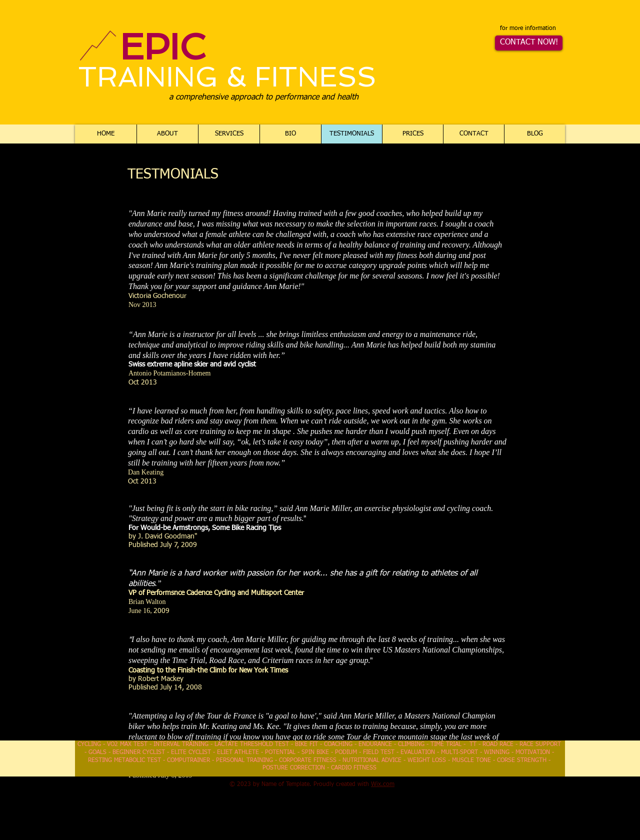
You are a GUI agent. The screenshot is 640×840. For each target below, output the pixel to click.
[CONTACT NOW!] (529, 43)
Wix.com (383, 784)
